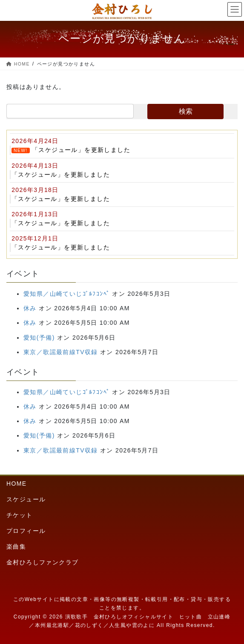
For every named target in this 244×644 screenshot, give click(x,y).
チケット (20, 515)
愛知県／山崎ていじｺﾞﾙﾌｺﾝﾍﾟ (67, 294)
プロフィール (26, 531)
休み (30, 308)
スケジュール (26, 499)
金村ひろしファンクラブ (42, 562)
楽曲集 (16, 547)
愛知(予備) (39, 338)
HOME (17, 484)
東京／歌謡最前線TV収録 (61, 352)
